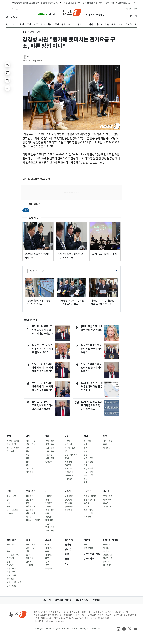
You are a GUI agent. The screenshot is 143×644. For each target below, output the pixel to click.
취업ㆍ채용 (50, 531)
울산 (86, 479)
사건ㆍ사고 (31, 441)
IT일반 (87, 507)
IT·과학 (88, 491)
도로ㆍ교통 (11, 575)
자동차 (48, 507)
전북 (86, 465)
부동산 (68, 491)
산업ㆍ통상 (50, 448)
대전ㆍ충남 (88, 462)
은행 (28, 503)
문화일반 (10, 558)
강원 (86, 455)
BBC (86, 545)
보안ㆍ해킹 (88, 510)
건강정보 (10, 565)
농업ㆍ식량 (50, 458)
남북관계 (10, 513)
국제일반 (68, 479)
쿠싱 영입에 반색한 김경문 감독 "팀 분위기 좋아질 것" (30, 3)
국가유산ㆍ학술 (13, 555)
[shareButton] (8, 65)
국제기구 (68, 469)
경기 (86, 448)
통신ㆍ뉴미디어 (90, 500)
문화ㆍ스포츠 (12, 510)
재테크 (29, 517)
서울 (86, 444)
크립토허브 (42, 14)
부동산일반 (69, 496)
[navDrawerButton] (8, 9)
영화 (28, 551)
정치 (9, 436)
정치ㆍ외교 (11, 496)
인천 (86, 451)
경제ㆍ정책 (50, 441)
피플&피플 (69, 472)
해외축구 (49, 555)
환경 (28, 458)
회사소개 (47, 600)
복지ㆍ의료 (108, 496)
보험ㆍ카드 (31, 507)
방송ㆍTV (30, 548)
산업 (47, 491)
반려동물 (10, 579)
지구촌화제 (69, 475)
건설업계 (68, 510)
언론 (9, 562)
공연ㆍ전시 (11, 545)
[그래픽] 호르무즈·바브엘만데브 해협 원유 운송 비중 (92, 387)
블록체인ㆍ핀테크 (33, 520)
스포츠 (48, 540)
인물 (28, 465)
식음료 (48, 524)
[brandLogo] (72, 12)
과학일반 (87, 517)
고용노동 (49, 455)
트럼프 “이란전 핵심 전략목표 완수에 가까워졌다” (92, 349)
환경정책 (49, 462)
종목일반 (49, 569)
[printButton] (8, 88)
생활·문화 (12, 540)
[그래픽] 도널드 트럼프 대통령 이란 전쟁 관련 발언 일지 (91, 405)
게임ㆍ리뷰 (88, 513)
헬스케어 (107, 503)
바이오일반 (108, 507)
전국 (86, 436)
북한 (9, 491)
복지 (28, 451)
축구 (47, 551)
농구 (47, 562)
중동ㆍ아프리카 (71, 455)
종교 (9, 551)
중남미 (67, 458)
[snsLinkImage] (118, 629)
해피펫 (52, 14)
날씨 (28, 462)
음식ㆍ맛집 (11, 586)
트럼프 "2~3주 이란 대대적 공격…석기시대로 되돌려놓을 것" (42, 368)
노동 (28, 455)
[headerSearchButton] (17, 9)
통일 (105, 444)
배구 (47, 558)
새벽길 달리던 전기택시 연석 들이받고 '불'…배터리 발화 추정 (82, 3)
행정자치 (87, 441)
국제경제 (68, 462)
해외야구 (49, 548)
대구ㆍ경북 (88, 472)
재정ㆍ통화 (50, 444)
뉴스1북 (106, 562)
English (90, 15)
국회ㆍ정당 (11, 444)
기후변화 (68, 465)
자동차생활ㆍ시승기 (15, 582)
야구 (47, 545)
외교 (105, 436)
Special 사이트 (111, 540)
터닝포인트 (108, 558)
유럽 (66, 451)
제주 (86, 482)
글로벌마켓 (88, 548)
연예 (28, 540)
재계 (47, 500)
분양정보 (68, 503)
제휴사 (87, 540)
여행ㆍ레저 (11, 569)
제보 (135, 9)
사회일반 (30, 472)
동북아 (67, 441)
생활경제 (49, 517)
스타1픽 (106, 551)
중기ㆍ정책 (50, 510)
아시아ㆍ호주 (70, 448)
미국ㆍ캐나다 (70, 444)
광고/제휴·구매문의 (63, 600)
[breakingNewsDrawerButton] (13, 9)
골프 (47, 565)
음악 (28, 555)
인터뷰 (29, 562)
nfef (26, 210)
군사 (9, 500)
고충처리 (96, 600)
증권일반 (30, 510)
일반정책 (68, 500)
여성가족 (30, 469)
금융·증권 (31, 491)
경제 (47, 436)
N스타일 (29, 565)
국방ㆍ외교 (108, 441)
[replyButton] (8, 72)
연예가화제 (31, 545)
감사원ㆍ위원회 (13, 448)
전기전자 (49, 503)
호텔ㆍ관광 (50, 527)
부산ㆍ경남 (88, 475)
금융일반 (30, 496)
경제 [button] (25, 32)
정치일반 (10, 451)
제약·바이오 (108, 500)
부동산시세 (69, 507)
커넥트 (129, 9)
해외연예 (30, 558)
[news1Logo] (18, 614)
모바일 (87, 503)
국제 (67, 436)
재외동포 (107, 448)
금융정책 (30, 500)
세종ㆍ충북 (88, 458)
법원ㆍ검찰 (31, 444)
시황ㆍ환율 (31, 513)
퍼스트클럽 (108, 565)
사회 (28, 436)
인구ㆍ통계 (50, 451)
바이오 (106, 491)
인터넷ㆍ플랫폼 (90, 496)
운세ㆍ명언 (11, 572)
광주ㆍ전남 (88, 469)
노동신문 (100, 15)
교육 (28, 448)
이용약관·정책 (82, 600)
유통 (47, 513)
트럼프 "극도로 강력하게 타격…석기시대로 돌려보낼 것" (42, 349)
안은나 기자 (32, 56)
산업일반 (49, 496)
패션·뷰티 (49, 520)
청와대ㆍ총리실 (13, 441)
